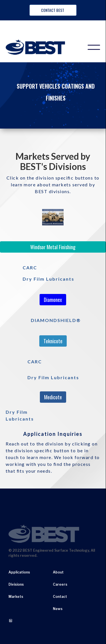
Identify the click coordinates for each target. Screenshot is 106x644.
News (58, 609)
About (58, 572)
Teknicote (53, 341)
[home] (41, 47)
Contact (60, 597)
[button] (94, 47)
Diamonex (53, 300)
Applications (19, 572)
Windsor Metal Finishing (53, 247)
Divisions (16, 584)
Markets (16, 597)
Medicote (53, 397)
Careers (60, 584)
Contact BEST (53, 10)
